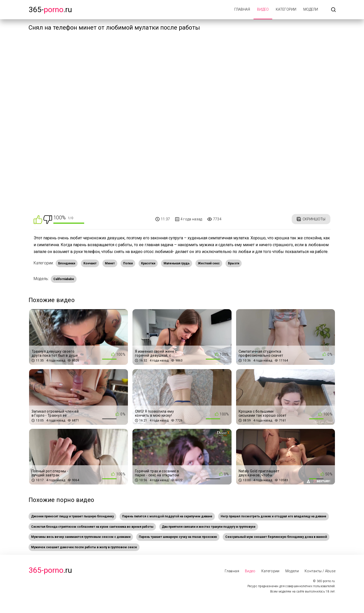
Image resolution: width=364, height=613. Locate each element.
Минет (110, 263)
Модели (311, 9)
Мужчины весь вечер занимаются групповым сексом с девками (81, 537)
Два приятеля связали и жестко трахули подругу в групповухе (209, 527)
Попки (128, 263)
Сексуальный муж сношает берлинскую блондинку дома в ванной (276, 537)
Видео (263, 9)
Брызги (234, 263)
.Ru (50, 570)
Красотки (148, 263)
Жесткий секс (209, 263)
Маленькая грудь (177, 263)
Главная (242, 9)
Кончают (90, 263)
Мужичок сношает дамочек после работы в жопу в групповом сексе (84, 547)
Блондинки (67, 263)
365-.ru (50, 9)
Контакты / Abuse (320, 571)
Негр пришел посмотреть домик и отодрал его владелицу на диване (274, 516)
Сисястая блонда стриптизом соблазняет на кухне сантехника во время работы (92, 527)
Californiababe (64, 279)
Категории (286, 9)
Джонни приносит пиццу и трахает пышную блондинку (72, 516)
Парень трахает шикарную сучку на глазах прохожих (178, 537)
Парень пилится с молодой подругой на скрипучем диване (167, 516)
